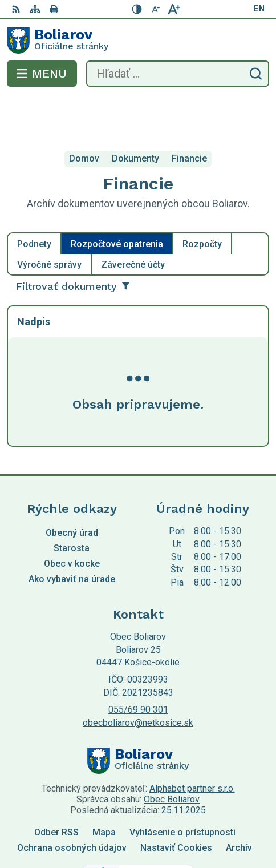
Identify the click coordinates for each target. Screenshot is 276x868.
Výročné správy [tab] (49, 219)
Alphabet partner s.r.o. (192, 743)
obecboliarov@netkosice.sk (138, 677)
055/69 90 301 (138, 664)
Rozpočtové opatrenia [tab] (117, 198)
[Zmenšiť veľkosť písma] (156, 9)
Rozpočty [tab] (202, 198)
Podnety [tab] (34, 198)
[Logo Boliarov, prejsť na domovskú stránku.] (138, 41)
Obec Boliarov (172, 754)
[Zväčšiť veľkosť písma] (174, 9)
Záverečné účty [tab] (133, 219)
